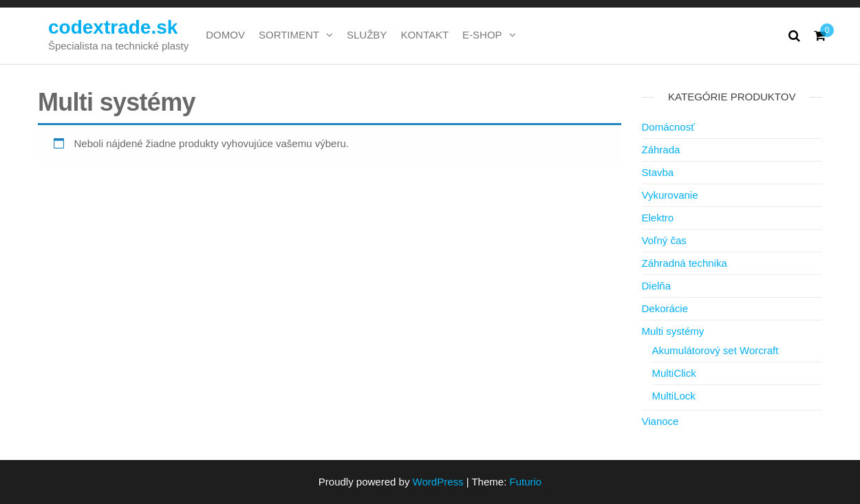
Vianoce (660, 421)
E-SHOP (482, 35)
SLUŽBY (367, 35)
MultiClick (674, 373)
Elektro (658, 218)
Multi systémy (673, 331)
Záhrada (661, 150)
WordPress (438, 482)
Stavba (658, 172)
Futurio (525, 482)
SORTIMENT (289, 35)
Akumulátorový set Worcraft (716, 350)
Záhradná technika (685, 263)
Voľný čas (664, 240)
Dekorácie (665, 308)
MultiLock (674, 396)
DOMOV (225, 35)
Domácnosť (668, 127)
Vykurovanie (670, 195)
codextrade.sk (113, 27)
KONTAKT (424, 35)
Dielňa (657, 286)
